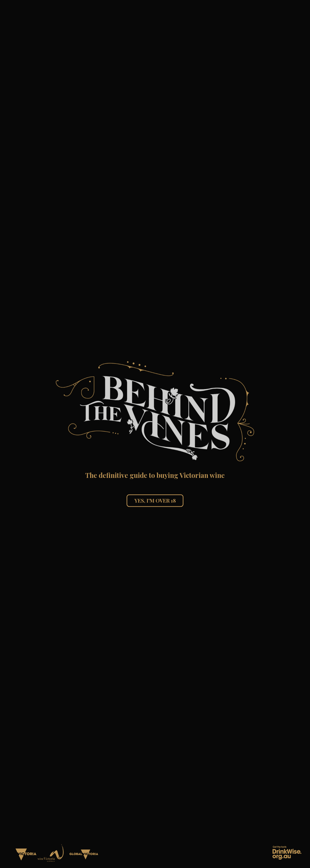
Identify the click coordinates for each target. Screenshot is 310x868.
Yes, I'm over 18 (155, 500)
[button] (155, 411)
